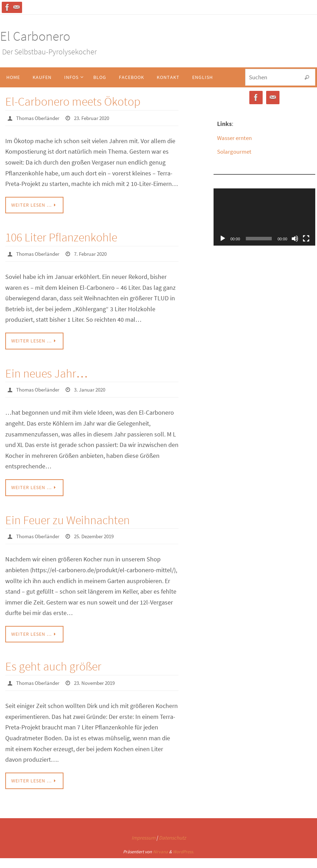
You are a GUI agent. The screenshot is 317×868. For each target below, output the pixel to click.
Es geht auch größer (53, 666)
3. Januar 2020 (96, 389)
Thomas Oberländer (40, 118)
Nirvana (160, 851)
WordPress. (183, 851)
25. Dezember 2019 (101, 536)
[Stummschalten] (295, 239)
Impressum (143, 837)
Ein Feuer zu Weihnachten (68, 519)
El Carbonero (35, 36)
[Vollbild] (306, 239)
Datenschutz (172, 837)
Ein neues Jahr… (47, 373)
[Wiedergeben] (223, 239)
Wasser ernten (236, 138)
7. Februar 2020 (97, 254)
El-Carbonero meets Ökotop (73, 101)
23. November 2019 (101, 682)
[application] (264, 217)
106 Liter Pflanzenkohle (61, 237)
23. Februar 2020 (98, 118)
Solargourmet (235, 151)
